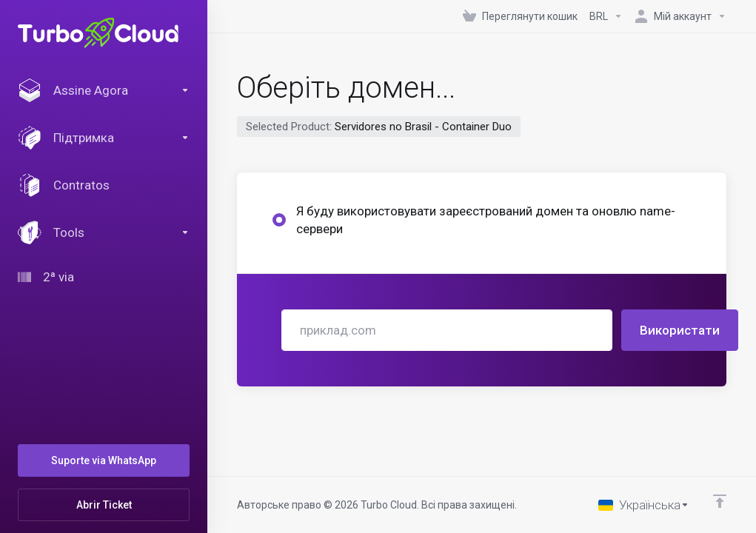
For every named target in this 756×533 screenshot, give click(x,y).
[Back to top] (720, 501)
